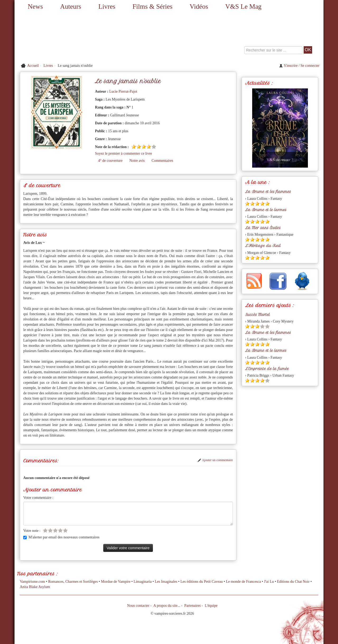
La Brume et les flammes (268, 192)
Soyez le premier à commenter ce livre (123, 153)
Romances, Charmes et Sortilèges (73, 582)
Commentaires (162, 161)
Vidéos (199, 6)
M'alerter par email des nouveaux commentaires (61, 537)
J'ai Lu (269, 582)
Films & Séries (152, 6)
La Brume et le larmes (266, 210)
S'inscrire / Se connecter (299, 66)
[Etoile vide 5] (154, 147)
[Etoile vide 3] (55, 530)
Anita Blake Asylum (35, 587)
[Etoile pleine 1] (134, 147)
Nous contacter (138, 606)
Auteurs (71, 6)
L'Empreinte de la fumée (267, 369)
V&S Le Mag (243, 6)
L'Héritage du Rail (263, 246)
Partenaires (193, 606)
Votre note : (32, 531)
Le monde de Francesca (243, 582)
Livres (107, 6)
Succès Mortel (257, 315)
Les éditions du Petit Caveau (201, 582)
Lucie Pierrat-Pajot (123, 91)
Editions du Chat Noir (293, 582)
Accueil (33, 66)
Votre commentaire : (38, 498)
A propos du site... (167, 606)
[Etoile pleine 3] (144, 147)
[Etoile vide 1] (45, 530)
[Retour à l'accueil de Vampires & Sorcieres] (63, 37)
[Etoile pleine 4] (149, 147)
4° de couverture (110, 161)
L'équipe (211, 606)
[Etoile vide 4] (60, 530)
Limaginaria (143, 582)
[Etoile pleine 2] (139, 147)
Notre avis (137, 161)
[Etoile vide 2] (50, 530)
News (35, 6)
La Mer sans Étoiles (263, 228)
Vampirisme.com (32, 582)
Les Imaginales (166, 582)
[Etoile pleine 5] (267, 204)
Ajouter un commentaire (215, 460)
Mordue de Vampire (116, 582)
